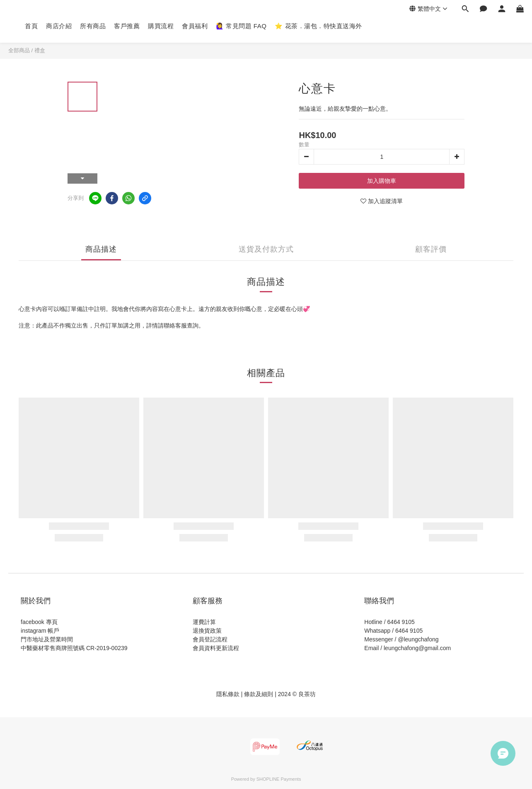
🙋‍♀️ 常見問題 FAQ (241, 26)
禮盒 (40, 50)
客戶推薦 (127, 26)
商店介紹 (59, 26)
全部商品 (19, 50)
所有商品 (93, 26)
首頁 (31, 26)
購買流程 (161, 26)
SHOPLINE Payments (279, 779)
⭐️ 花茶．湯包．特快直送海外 (318, 26)
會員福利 (195, 26)
